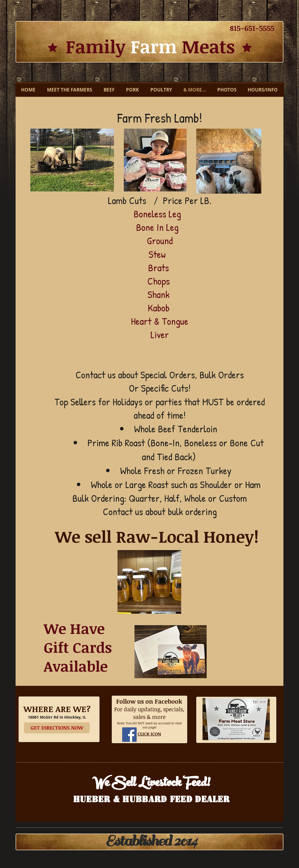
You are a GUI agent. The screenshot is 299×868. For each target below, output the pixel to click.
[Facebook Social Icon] (129, 735)
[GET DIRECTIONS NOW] (57, 728)
